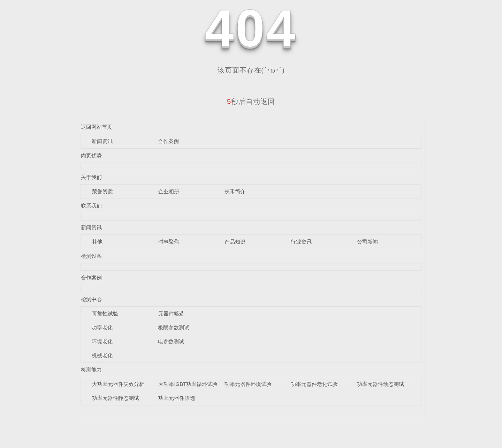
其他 (97, 242)
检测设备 (91, 256)
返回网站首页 (97, 127)
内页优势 (91, 155)
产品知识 (235, 242)
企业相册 (169, 191)
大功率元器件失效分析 (118, 384)
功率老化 (102, 327)
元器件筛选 (171, 313)
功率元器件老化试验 (314, 384)
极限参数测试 (174, 327)
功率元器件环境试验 (248, 384)
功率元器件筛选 (177, 398)
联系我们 (91, 206)
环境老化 (102, 341)
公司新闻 (367, 242)
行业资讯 (301, 242)
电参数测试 (171, 341)
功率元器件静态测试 (116, 398)
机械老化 (102, 355)
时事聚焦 (169, 242)
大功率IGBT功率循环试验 (188, 384)
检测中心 (91, 299)
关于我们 (91, 177)
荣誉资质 (102, 191)
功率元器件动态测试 (381, 384)
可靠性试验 (105, 313)
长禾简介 (235, 191)
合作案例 (168, 141)
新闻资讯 (102, 141)
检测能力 (91, 370)
